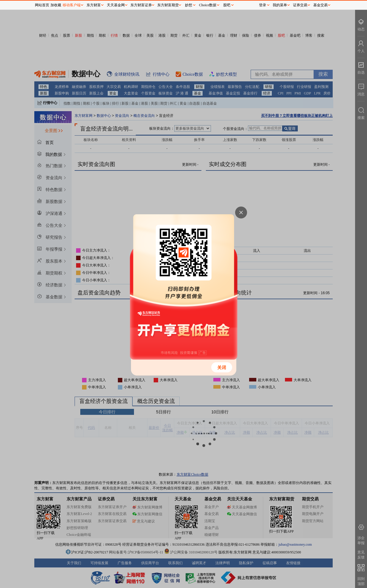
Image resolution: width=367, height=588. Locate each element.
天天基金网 (116, 5)
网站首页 (42, 5)
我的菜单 (280, 5)
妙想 (189, 5)
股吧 (227, 5)
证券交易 (300, 5)
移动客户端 (72, 5)
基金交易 (320, 5)
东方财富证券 (141, 5)
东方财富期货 (168, 5)
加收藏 (56, 5)
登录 (263, 5)
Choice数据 (208, 5)
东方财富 (94, 5)
